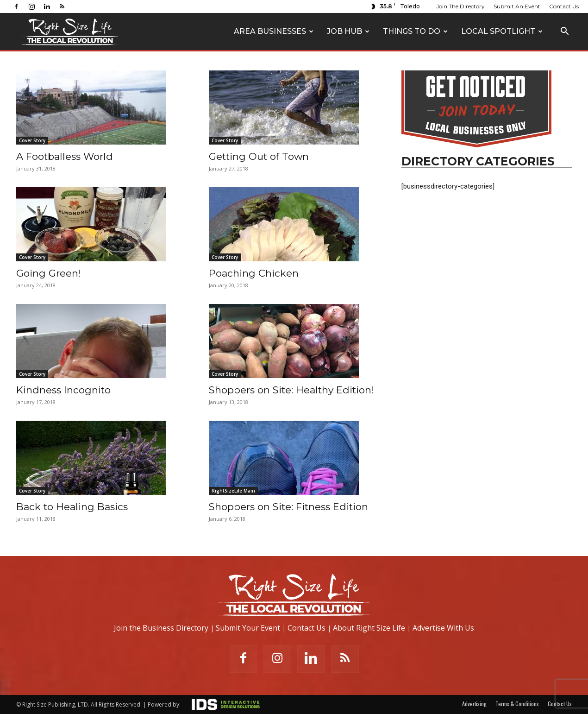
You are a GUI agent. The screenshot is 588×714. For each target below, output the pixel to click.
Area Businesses (274, 31)
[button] (564, 32)
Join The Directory (460, 6)
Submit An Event (517, 6)
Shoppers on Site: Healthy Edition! (291, 390)
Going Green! (49, 273)
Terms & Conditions (517, 704)
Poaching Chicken (254, 273)
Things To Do (415, 31)
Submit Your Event (248, 628)
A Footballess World (65, 156)
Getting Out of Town (259, 156)
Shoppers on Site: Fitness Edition (288, 507)
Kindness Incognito (63, 390)
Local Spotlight (502, 31)
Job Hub (348, 31)
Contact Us (564, 6)
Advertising (474, 704)
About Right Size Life (369, 628)
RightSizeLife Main (233, 491)
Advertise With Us (443, 628)
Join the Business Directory (161, 628)
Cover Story (32, 140)
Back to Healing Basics (72, 507)
